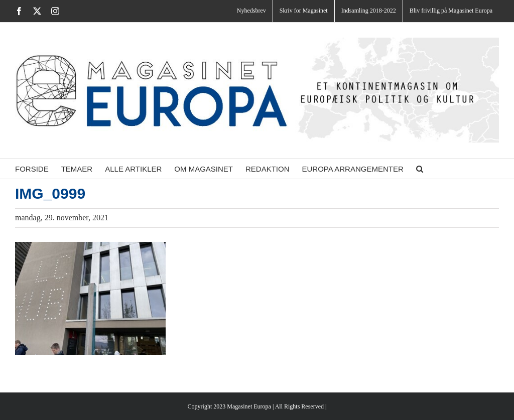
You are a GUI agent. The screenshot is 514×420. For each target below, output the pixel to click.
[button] (420, 169)
